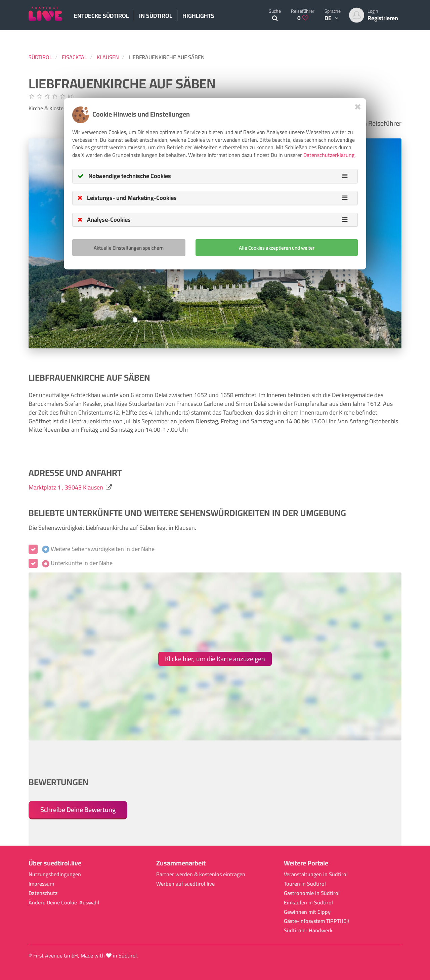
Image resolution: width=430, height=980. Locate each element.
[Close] (358, 107)
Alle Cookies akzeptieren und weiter (277, 248)
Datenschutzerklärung (329, 155)
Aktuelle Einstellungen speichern (129, 248)
